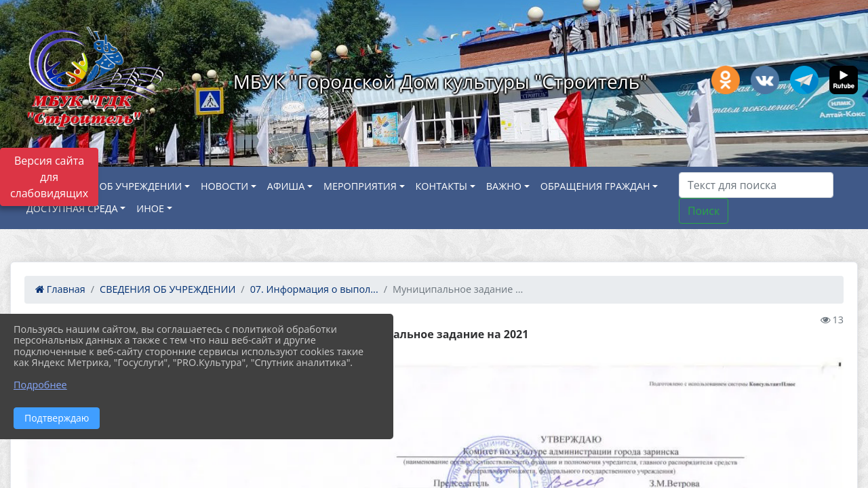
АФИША (286, 186)
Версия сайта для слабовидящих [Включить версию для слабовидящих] (49, 177)
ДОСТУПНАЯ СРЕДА (72, 208)
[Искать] (756, 185)
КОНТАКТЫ (442, 186)
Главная (60, 289)
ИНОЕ (150, 208)
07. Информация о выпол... (314, 289)
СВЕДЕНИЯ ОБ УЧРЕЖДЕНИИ (114, 186)
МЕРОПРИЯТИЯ (360, 186)
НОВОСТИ (224, 186)
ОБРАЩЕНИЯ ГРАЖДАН (595, 186)
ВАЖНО (504, 186)
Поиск (704, 211)
